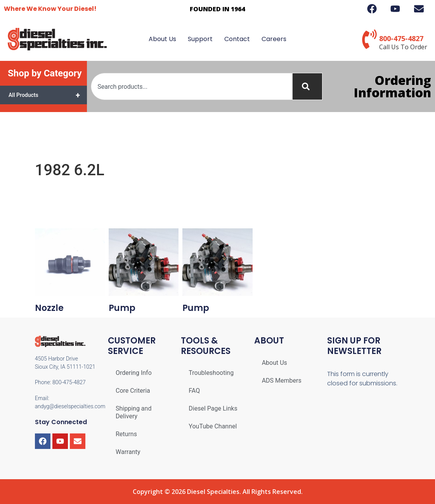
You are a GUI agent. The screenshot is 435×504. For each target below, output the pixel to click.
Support (200, 39)
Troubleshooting (211, 373)
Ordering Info (134, 373)
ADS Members (282, 381)
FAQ (194, 391)
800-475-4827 (401, 38)
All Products (48, 95)
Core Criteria (133, 391)
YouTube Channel (213, 426)
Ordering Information (393, 86)
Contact (237, 39)
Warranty (128, 452)
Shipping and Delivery (133, 412)
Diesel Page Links (213, 408)
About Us (162, 39)
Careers (274, 39)
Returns (126, 434)
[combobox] (192, 86)
